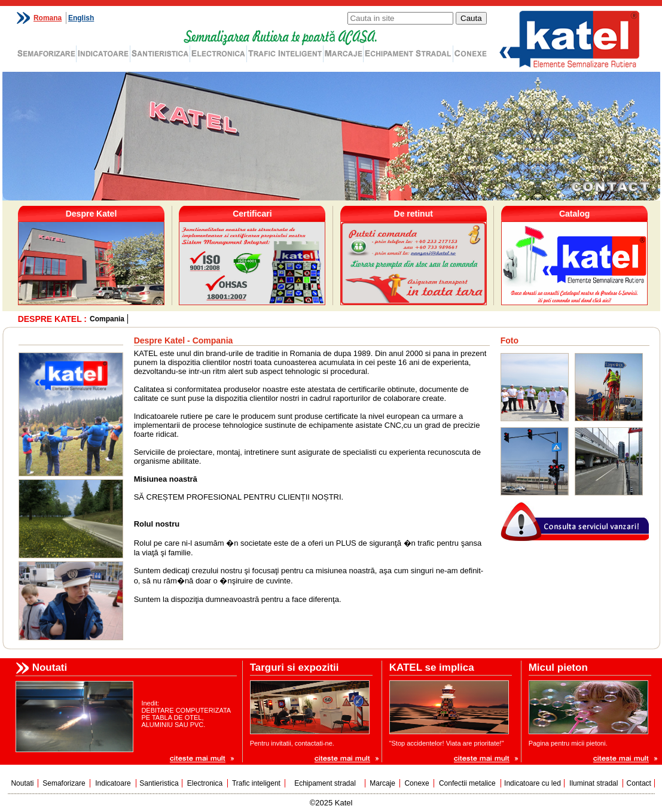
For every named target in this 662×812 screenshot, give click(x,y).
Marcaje (382, 783)
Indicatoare (113, 783)
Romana (48, 18)
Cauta (471, 18)
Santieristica (159, 783)
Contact (639, 783)
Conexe (417, 783)
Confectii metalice (467, 783)
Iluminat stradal (594, 783)
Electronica (205, 783)
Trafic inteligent (256, 783)
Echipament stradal (325, 783)
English (81, 18)
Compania (107, 319)
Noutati (22, 783)
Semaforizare (64, 783)
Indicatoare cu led (533, 783)
